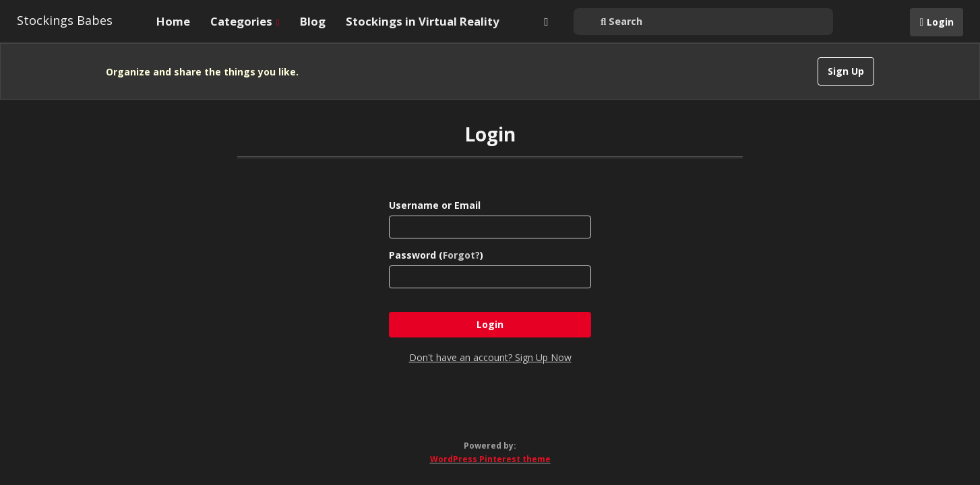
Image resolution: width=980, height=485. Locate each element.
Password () (436, 255)
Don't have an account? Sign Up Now (490, 357)
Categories (245, 21)
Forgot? (461, 255)
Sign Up (846, 71)
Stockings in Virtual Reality (423, 21)
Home (173, 21)
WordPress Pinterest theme (490, 459)
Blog (313, 21)
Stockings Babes (65, 20)
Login (940, 22)
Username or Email (435, 205)
